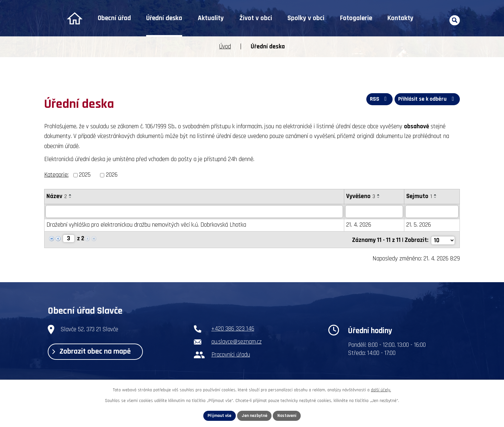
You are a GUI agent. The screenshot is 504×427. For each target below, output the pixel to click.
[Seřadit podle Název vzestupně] (70, 195)
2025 (85, 175)
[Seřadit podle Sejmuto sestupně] (435, 197)
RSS (378, 100)
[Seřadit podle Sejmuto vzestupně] (435, 195)
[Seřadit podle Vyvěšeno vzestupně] (379, 195)
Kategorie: (56, 175)
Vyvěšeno (361, 196)
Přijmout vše (218, 415)
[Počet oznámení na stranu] (443, 239)
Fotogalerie (356, 18)
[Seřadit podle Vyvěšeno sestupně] (379, 197)
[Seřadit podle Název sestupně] (70, 197)
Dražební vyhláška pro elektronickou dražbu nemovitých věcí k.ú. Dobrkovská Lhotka (146, 225)
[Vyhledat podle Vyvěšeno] (374, 212)
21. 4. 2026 (359, 225)
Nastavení (288, 415)
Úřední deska (164, 18)
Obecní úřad (114, 18)
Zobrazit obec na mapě (94, 352)
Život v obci (256, 18)
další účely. (381, 390)
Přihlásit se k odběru (427, 100)
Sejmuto (419, 196)
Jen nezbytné (254, 415)
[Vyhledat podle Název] (194, 212)
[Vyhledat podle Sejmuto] (432, 212)
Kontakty (400, 18)
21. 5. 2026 (419, 225)
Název (57, 196)
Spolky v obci (306, 18)
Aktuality (211, 18)
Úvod (75, 18)
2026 (112, 175)
